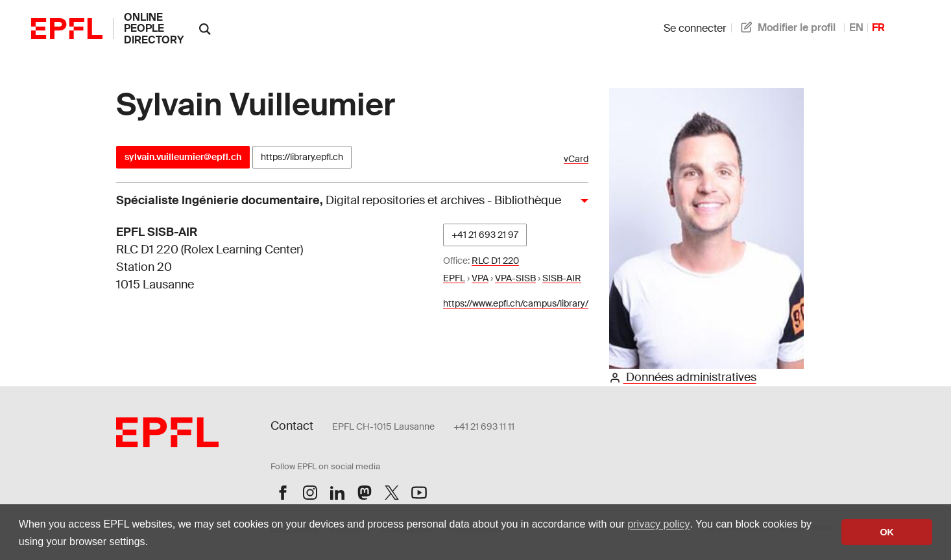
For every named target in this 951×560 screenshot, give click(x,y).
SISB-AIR (562, 278)
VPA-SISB (515, 278)
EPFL (454, 278)
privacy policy (658, 524)
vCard (576, 159)
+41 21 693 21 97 (485, 235)
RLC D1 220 (495, 261)
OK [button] (887, 532)
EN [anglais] (856, 28)
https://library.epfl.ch (302, 157)
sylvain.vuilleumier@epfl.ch (183, 157)
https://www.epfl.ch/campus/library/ (516, 303)
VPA (480, 278)
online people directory (154, 29)
